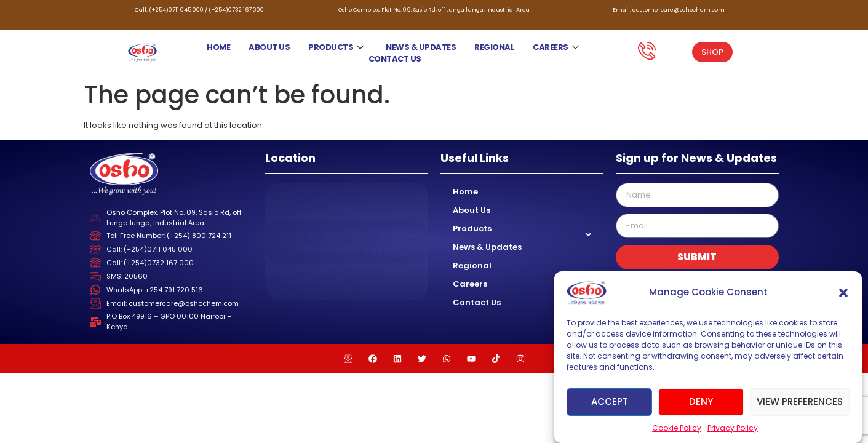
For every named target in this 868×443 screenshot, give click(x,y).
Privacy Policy (733, 428)
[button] (843, 293)
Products (336, 47)
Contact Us (395, 59)
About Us (269, 47)
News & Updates (421, 47)
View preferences (800, 401)
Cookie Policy (677, 428)
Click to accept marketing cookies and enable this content (346, 241)
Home (218, 47)
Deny (701, 401)
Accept (610, 401)
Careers (556, 47)
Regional (494, 47)
